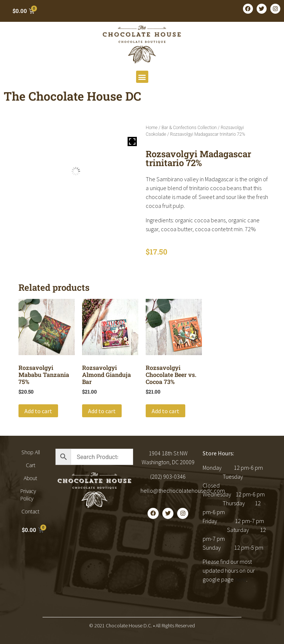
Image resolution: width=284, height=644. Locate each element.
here (241, 579)
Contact (31, 511)
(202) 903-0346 (168, 476)
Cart (31, 465)
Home (152, 128)
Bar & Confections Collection (189, 128)
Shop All (31, 452)
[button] (142, 77)
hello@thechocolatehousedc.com (183, 490)
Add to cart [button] (38, 411)
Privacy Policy (28, 495)
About (31, 478)
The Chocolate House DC (72, 96)
